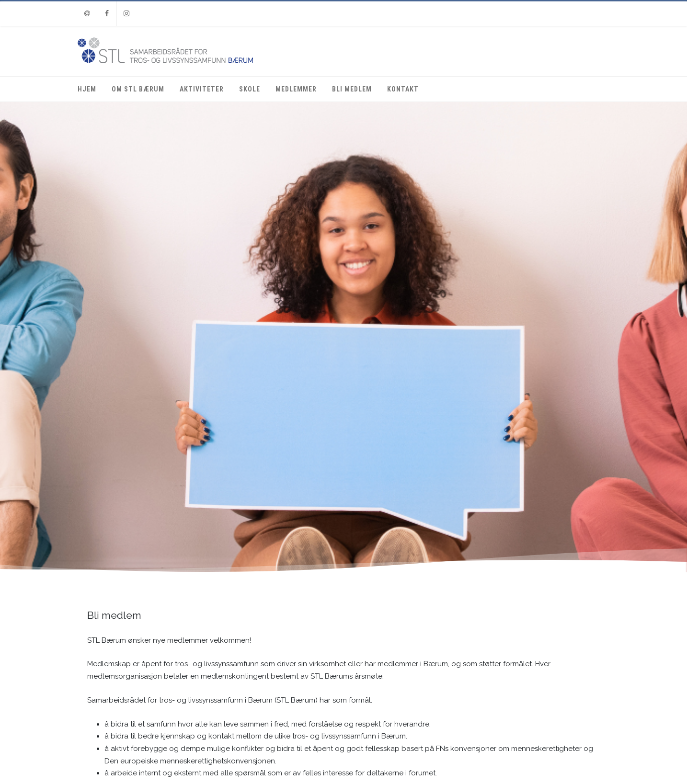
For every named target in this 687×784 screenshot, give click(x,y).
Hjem (87, 89)
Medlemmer (296, 89)
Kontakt (403, 89)
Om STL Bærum (138, 89)
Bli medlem (352, 89)
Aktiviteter (202, 89)
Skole (250, 89)
